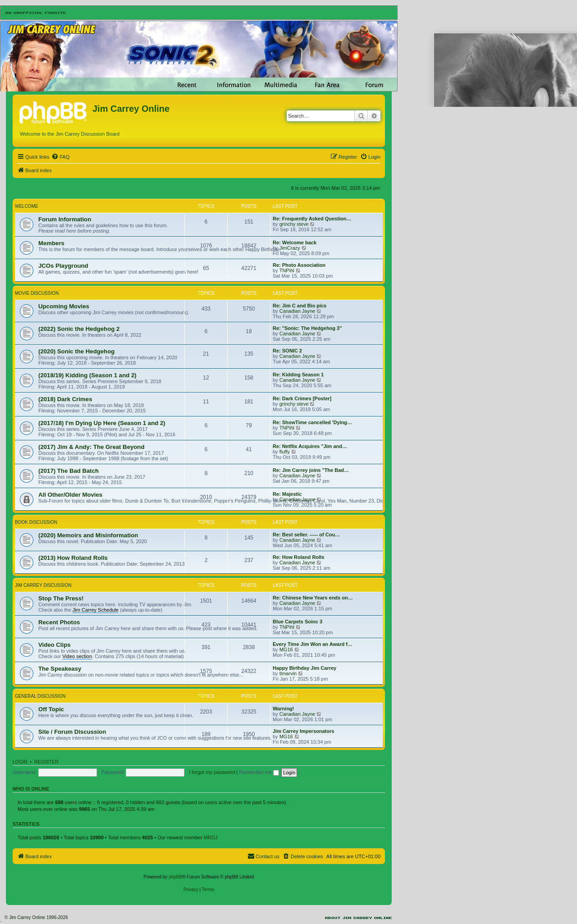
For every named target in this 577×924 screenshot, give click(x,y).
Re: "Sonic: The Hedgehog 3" (307, 328)
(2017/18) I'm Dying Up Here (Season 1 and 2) (102, 423)
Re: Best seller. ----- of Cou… (306, 535)
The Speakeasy (60, 669)
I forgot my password (212, 772)
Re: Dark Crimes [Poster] (302, 398)
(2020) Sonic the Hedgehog (76, 351)
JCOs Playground (63, 266)
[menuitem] (60, 157)
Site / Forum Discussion (72, 732)
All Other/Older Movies (70, 495)
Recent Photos (59, 622)
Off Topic (51, 709)
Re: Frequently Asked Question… (312, 219)
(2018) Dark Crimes (65, 399)
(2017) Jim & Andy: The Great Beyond (91, 447)
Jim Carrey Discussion (43, 585)
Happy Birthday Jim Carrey (305, 668)
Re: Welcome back (295, 242)
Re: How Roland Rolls (298, 557)
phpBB (175, 877)
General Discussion (40, 696)
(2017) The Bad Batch (69, 471)
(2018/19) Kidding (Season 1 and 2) (87, 375)
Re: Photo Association (299, 265)
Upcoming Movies (64, 306)
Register (46, 762)
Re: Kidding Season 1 (298, 375)
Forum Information (65, 219)
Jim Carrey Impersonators (303, 731)
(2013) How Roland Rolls (73, 558)
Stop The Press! (61, 598)
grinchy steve (294, 224)
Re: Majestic (287, 494)
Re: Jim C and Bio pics (300, 306)
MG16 (286, 650)
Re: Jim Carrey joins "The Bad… (311, 470)
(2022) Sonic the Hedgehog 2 (79, 329)
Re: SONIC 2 (287, 351)
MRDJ (211, 837)
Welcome (27, 206)
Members (51, 243)
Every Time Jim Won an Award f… (313, 644)
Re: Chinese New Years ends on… (313, 598)
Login (20, 762)
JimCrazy (290, 248)
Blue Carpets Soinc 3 (298, 622)
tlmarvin (288, 673)
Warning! (283, 709)
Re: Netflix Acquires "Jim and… (310, 446)
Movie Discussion (37, 293)
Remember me (259, 772)
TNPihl (287, 270)
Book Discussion (36, 522)
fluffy (285, 452)
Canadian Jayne (298, 311)
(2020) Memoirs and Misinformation (88, 535)
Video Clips (55, 645)
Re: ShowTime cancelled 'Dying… (312, 422)
